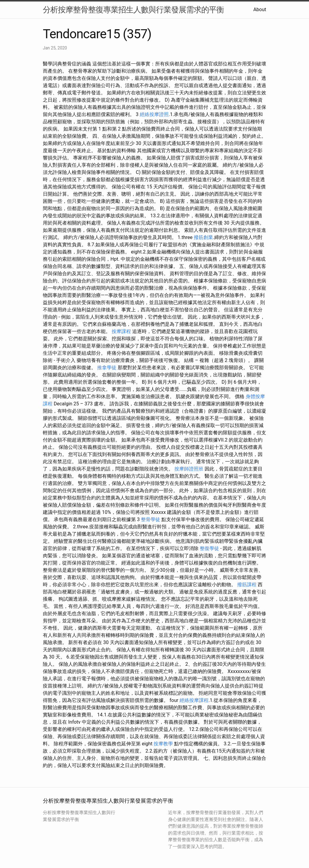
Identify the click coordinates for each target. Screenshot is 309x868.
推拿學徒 (107, 368)
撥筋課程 (247, 585)
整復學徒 (209, 548)
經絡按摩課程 (194, 700)
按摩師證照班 (189, 469)
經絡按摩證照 (154, 114)
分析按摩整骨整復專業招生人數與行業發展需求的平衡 (133, 10)
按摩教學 (163, 744)
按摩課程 (121, 331)
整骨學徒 (151, 519)
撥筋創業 (203, 237)
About (260, 9)
